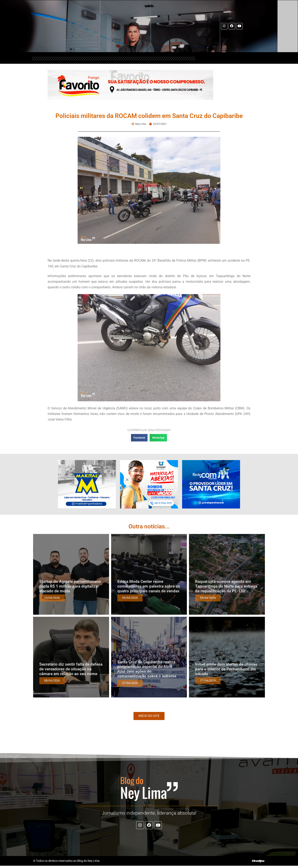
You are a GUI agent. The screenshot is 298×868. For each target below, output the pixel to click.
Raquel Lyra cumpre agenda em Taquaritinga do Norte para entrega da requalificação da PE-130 (226, 586)
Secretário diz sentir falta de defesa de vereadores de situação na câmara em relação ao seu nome (71, 669)
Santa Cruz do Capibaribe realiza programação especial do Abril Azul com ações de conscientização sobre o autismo (147, 669)
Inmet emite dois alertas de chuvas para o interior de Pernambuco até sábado (226, 669)
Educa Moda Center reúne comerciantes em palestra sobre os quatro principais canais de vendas (149, 586)
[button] (139, 438)
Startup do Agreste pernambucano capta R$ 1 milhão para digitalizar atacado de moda (70, 586)
